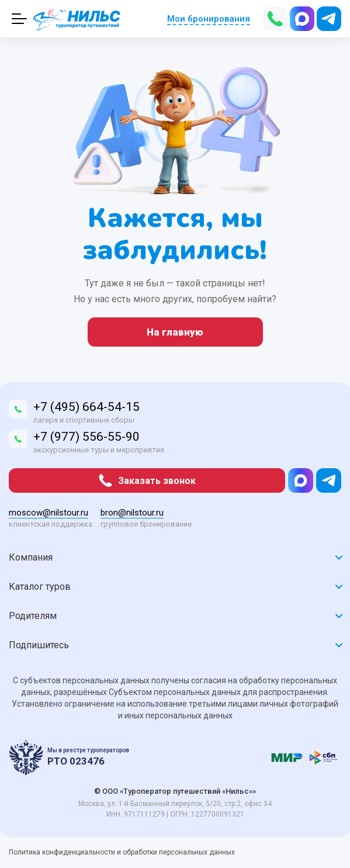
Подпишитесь (175, 645)
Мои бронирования (209, 19)
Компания (175, 557)
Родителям (175, 616)
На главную (175, 332)
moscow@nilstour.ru (48, 513)
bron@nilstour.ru (132, 513)
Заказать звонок (147, 480)
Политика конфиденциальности (63, 852)
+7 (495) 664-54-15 (86, 407)
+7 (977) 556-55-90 (86, 437)
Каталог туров (175, 587)
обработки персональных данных (179, 852)
